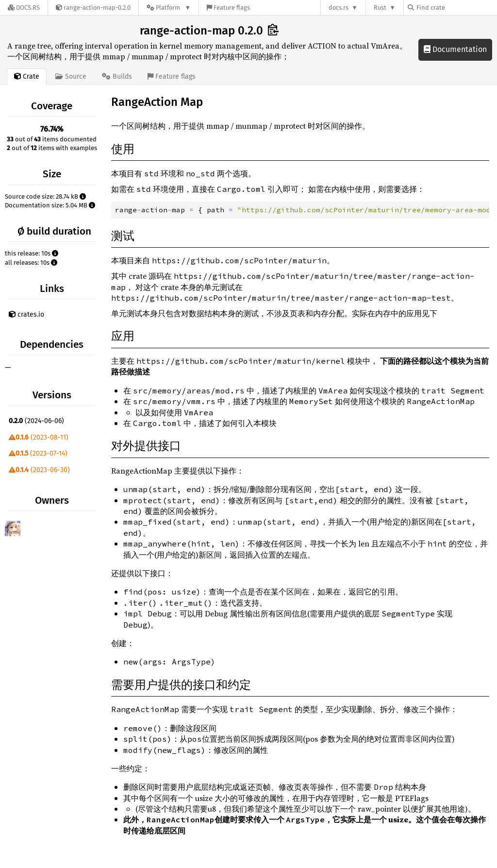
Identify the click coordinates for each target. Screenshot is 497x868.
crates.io (26, 315)
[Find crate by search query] (456, 8)
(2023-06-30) (39, 470)
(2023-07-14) (38, 453)
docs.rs (339, 8)
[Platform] (169, 8)
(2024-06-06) (36, 421)
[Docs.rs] (24, 8)
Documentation (455, 49)
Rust (380, 8)
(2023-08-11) (39, 437)
